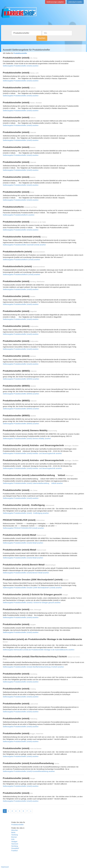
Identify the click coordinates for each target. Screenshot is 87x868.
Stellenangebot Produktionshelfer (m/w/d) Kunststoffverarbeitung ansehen (29, 771)
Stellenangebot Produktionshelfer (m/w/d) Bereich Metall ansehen (26, 573)
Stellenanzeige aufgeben (55, 2)
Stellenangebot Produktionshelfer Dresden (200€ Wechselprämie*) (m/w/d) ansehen (32, 588)
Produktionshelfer (18, 825)
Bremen (14, 837)
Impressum (5, 867)
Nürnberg (15, 846)
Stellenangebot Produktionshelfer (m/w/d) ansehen (21, 66)
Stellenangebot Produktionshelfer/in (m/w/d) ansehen (21, 260)
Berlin (13, 833)
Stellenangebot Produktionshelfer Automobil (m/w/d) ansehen (24, 245)
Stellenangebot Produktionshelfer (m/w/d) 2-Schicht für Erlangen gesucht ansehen (32, 603)
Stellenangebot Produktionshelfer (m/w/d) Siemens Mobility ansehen (27, 439)
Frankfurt (14, 851)
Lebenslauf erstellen (75, 2)
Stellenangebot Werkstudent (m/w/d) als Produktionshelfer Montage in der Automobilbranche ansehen (39, 650)
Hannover (15, 844)
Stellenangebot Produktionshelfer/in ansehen (19, 215)
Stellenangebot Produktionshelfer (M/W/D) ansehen (21, 379)
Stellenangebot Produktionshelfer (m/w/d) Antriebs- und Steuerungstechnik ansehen (32, 453)
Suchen (42, 38)
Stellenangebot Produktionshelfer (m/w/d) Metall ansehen (23, 543)
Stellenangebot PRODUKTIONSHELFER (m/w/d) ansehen (23, 528)
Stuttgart (14, 842)
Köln (13, 839)
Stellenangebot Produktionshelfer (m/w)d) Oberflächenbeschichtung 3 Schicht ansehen (33, 667)
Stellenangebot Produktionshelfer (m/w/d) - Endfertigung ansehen (26, 513)
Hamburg (15, 835)
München (15, 830)
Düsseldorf (15, 848)
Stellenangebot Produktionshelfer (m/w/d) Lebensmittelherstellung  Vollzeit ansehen (33, 483)
